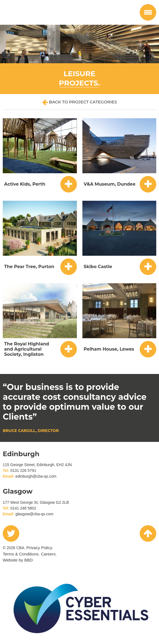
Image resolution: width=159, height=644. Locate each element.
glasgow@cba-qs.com (34, 514)
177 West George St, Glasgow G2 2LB (36, 502)
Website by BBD (18, 560)
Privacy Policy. (40, 548)
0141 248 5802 (23, 508)
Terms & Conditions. (21, 554)
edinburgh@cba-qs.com (36, 476)
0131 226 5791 (23, 470)
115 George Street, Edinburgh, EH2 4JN (37, 465)
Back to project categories (80, 102)
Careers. (49, 554)
